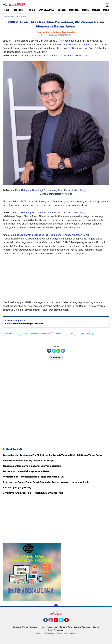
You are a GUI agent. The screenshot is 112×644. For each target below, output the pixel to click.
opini (72, 334)
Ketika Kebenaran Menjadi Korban (24, 324)
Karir (43, 627)
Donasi (96, 10)
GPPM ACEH (11, 334)
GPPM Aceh (62, 41)
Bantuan (74, 10)
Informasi (60, 334)
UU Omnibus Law (78, 48)
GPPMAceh (8, 17)
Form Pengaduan (56, 630)
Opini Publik (85, 334)
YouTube (69, 621)
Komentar (56, 357)
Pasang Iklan (53, 627)
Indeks (32, 10)
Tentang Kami (66, 627)
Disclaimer (35, 627)
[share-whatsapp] (58, 351)
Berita (85, 10)
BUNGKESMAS (46, 10)
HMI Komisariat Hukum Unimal (73, 45)
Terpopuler (18, 10)
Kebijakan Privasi (21, 627)
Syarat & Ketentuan (82, 627)
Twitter (63, 621)
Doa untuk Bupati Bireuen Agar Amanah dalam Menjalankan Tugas (52, 56)
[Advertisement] (56, 276)
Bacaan (62, 10)
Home (6, 10)
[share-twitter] (54, 351)
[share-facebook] (49, 351)
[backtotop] (56, 607)
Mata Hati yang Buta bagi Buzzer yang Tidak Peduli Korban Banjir (51, 190)
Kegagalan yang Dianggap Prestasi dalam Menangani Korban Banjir (52, 235)
